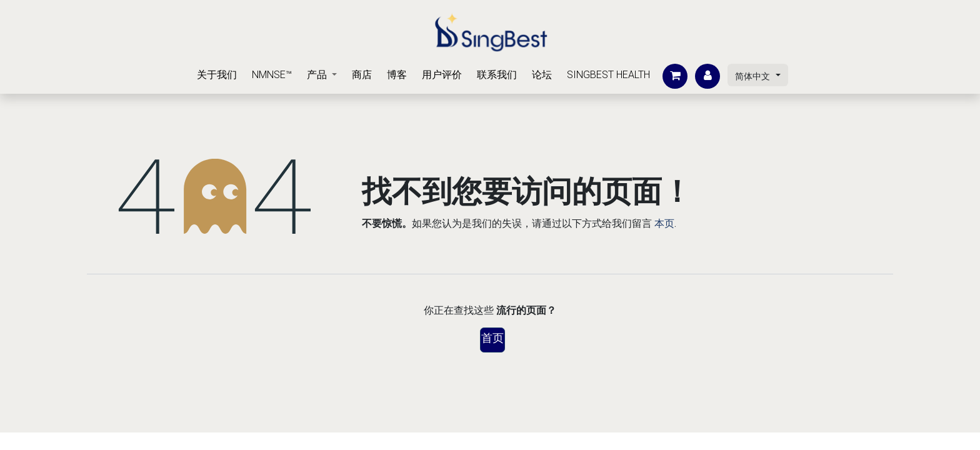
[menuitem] (217, 75)
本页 (664, 223)
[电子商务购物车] (675, 76)
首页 (492, 338)
